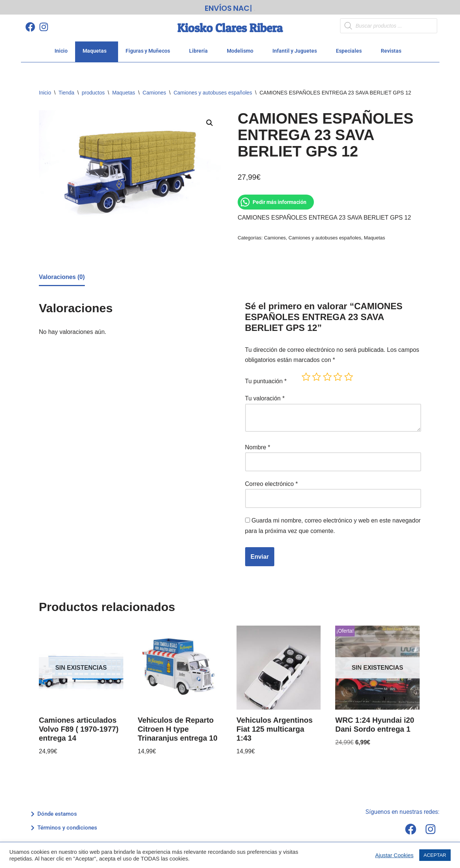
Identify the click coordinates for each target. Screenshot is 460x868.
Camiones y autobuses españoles (213, 90)
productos (93, 90)
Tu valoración (265, 396)
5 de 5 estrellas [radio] (349, 374)
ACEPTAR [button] (435, 855)
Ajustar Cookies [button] (394, 855)
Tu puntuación (266, 379)
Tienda (67, 90)
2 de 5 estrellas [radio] (317, 374)
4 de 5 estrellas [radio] (338, 374)
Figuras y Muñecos (150, 48)
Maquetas (97, 48)
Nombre (258, 445)
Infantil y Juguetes (297, 48)
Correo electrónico (271, 481)
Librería (200, 48)
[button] (210, 120)
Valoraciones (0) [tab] (62, 274)
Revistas (393, 48)
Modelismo (242, 48)
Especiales (351, 48)
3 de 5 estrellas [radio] (327, 374)
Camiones (155, 90)
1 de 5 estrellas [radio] (306, 374)
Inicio (61, 48)
